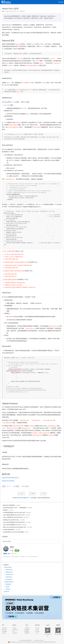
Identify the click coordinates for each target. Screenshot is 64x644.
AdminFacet (9, 577)
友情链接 (27, 633)
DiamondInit (9, 579)
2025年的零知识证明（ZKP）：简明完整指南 (15, 508)
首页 (4, 6)
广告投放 (27, 628)
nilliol (3, 11)
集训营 (24, 6)
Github (4, 633)
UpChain (15, 633)
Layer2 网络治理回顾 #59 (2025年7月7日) (14, 515)
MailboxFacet (9, 572)
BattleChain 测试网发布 (9, 505)
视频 (14, 6)
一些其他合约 (8, 584)
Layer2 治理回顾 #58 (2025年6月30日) (13, 517)
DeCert (14, 628)
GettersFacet (9, 570)
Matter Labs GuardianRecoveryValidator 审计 (15, 527)
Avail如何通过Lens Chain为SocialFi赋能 (13, 532)
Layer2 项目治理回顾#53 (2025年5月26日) (14, 522)
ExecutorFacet (9, 574)
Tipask (42, 640)
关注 (17, 551)
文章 (9, 6)
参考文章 (7, 591)
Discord (37, 628)
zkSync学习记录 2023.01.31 (10, 478)
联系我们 (27, 631)
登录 (6, 541)
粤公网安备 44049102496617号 (17, 642)
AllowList (8, 589)
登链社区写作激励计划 (23, 498)
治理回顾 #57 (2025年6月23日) (11, 520)
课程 (18, 6)
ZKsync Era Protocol (8, 481)
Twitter (37, 630)
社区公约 (4, 630)
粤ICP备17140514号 (31, 642)
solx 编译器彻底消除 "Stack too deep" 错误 (14, 512)
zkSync (27, 486)
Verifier (8, 587)
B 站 (37, 633)
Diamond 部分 (8, 567)
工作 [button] (30, 6)
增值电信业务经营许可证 (50, 642)
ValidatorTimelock (9, 582)
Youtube (37, 631)
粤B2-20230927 (40, 642)
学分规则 (4, 631)
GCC (14, 631)
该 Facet (7, 85)
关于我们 (4, 628)
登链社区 (25, 640)
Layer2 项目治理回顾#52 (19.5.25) (12, 525)
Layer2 (17, 486)
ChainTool (15, 630)
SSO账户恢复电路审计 (9, 530)
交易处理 (5, 510)
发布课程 (27, 630)
